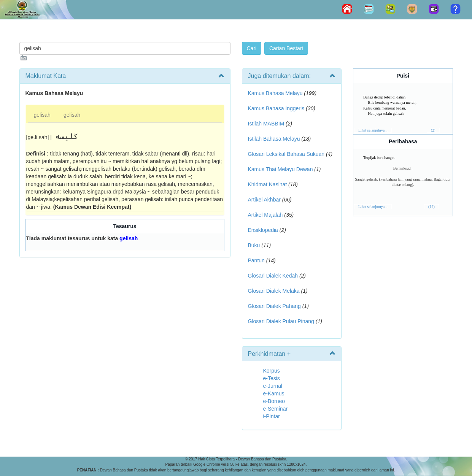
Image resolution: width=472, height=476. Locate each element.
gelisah (42, 115)
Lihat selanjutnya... (373, 130)
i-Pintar (272, 416)
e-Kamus (274, 393)
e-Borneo (274, 401)
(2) (433, 130)
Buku (254, 245)
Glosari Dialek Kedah (273, 276)
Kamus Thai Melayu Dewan (280, 169)
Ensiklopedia (263, 230)
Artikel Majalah (265, 215)
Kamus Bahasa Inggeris (276, 108)
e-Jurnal (273, 386)
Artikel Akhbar (264, 200)
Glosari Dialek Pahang (274, 306)
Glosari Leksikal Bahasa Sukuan (286, 154)
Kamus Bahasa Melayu (276, 93)
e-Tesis (272, 378)
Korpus (272, 371)
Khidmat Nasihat (268, 184)
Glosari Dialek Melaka (274, 291)
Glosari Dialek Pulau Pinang (281, 321)
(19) (431, 207)
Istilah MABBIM (266, 124)
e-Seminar (276, 409)
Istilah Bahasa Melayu (274, 139)
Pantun (256, 260)
